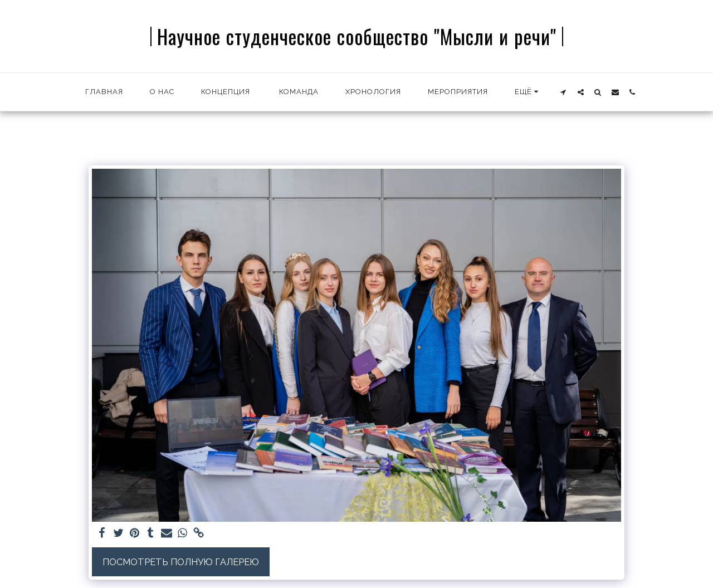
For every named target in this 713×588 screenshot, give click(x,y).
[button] (563, 92)
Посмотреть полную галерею (181, 562)
